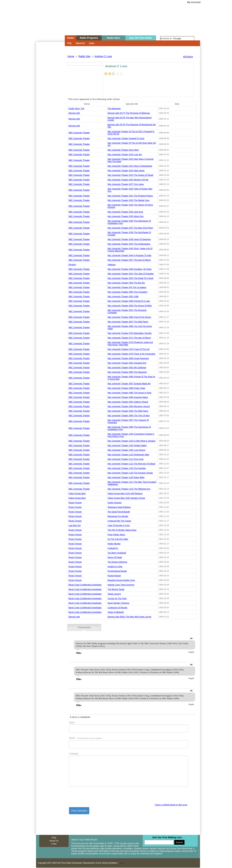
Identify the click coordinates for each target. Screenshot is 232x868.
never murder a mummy (118, 603)
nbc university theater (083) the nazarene (127, 372)
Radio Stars (113, 38)
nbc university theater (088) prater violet (126, 388)
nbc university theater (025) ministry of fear (128, 180)
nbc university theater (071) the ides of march (129, 338)
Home (48, 24)
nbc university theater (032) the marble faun (129, 200)
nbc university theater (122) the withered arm (129, 489)
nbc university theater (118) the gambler (127, 468)
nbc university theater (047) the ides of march (129, 260)
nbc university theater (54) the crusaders (127, 287)
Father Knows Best (77, 494)
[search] (177, 39)
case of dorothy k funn (119, 525)
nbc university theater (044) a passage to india (129, 255)
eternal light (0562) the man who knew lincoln (129, 617)
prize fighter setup (116, 535)
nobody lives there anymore (121, 585)
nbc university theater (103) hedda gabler (127, 445)
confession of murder (117, 608)
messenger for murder (118, 516)
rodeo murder (114, 544)
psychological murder (117, 571)
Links (92, 43)
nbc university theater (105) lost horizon (126, 450)
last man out (75, 525)
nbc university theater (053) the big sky (126, 283)
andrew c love (103, 56)
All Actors (188, 57)
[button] (191, 638)
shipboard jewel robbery (119, 507)
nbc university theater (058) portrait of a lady (129, 301)
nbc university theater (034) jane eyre (125, 212)
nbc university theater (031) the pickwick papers (130, 196)
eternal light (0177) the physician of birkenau (129, 113)
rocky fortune (75, 503)
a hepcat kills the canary (119, 521)
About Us (80, 43)
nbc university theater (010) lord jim (125, 155)
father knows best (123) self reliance (125, 494)
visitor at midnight (116, 612)
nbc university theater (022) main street (126, 171)
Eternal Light (74, 113)
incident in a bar (115, 567)
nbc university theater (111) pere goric (126, 459)
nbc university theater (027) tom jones (126, 184)
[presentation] (95, 796)
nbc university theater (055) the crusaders (127, 292)
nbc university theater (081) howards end (127, 363)
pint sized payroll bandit (119, 512)
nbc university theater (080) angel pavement (128, 358)
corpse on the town (117, 599)
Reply (192, 652)
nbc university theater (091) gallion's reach (128, 402)
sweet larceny (114, 594)
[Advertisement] (50, 103)
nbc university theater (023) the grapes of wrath (130, 175)
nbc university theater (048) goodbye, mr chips (130, 269)
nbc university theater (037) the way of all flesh (130, 228)
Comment (74, 753)
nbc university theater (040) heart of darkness (129, 239)
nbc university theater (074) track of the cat (129, 349)
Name (72, 722)
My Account (194, 2)
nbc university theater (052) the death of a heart (130, 278)
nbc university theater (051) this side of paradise (131, 274)
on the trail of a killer (118, 539)
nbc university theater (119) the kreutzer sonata (130, 473)
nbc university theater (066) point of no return (129, 317)
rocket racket (114, 576)
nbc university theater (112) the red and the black (131, 464)
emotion (72, 265)
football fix (113, 548)
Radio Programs (89, 38)
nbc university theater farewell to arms (126, 138)
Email (86, 737)
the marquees (114, 109)
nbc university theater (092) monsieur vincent (129, 406)
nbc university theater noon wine (123, 150)
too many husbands (117, 553)
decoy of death (115, 557)
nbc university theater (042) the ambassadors (129, 244)
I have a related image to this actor (171, 804)
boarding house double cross (121, 580)
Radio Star (84, 56)
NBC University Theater (79, 133)
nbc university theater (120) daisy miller (126, 477)
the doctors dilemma (117, 562)
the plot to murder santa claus (122, 530)
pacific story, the (76, 109)
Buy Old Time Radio (141, 38)
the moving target (116, 589)
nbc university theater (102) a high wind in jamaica (131, 441)
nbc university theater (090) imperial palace (128, 397)
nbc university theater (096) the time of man (129, 416)
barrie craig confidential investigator (85, 585)
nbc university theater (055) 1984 (123, 297)
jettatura (112, 265)
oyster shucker (115, 503)
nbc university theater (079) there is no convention (131, 354)
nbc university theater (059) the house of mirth (130, 306)
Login (121, 862)
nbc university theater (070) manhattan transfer (130, 333)
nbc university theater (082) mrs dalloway (127, 368)
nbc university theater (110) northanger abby (128, 455)
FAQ (69, 43)
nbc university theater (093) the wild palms (128, 411)
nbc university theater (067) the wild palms (128, 322)
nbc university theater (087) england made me (129, 384)
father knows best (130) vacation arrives (126, 498)
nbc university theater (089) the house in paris (129, 393)
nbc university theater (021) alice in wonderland (130, 166)
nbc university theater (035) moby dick (126, 216)
